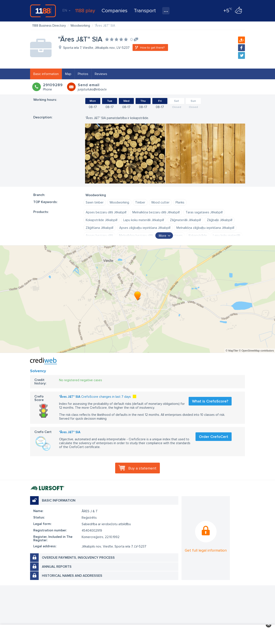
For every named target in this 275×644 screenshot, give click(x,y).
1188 (43, 11)
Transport (145, 11)
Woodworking (119, 202)
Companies (115, 11)
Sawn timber (95, 202)
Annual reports (57, 567)
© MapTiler (232, 351)
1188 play (85, 11)
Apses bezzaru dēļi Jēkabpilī (106, 212)
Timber (140, 202)
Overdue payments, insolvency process (78, 558)
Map (68, 74)
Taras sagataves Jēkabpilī (204, 212)
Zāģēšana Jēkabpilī (99, 228)
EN (66, 10)
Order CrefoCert (214, 437)
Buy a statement (142, 468)
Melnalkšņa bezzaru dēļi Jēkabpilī (156, 212)
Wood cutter (160, 202)
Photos (83, 74)
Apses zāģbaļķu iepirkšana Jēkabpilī (145, 228)
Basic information (46, 74)
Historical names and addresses (72, 576)
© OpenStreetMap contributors (256, 351)
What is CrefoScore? (210, 401)
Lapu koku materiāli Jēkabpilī (144, 220)
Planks (180, 202)
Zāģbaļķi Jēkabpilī (220, 220)
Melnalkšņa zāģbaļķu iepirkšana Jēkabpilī (205, 228)
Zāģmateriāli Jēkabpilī (185, 220)
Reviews (101, 74)
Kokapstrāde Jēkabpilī (102, 220)
